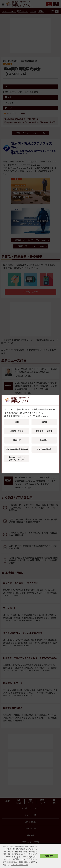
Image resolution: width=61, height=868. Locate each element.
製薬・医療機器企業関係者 (17, 449)
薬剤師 (44, 422)
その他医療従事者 (44, 449)
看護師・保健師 (17, 431)
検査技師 (17, 440)
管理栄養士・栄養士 (44, 431)
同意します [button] (49, 856)
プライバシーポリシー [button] (19, 865)
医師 (17, 422)
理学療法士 (44, 440)
